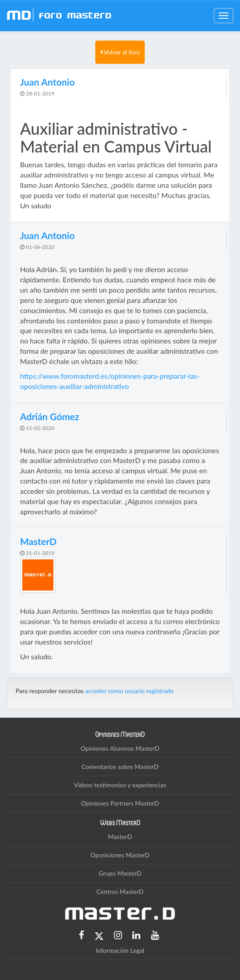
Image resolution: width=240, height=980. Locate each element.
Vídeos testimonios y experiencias (120, 785)
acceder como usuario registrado (129, 691)
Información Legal (120, 950)
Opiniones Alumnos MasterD (120, 748)
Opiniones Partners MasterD (120, 803)
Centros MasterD (120, 891)
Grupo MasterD (120, 873)
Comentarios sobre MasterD (120, 767)
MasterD (120, 837)
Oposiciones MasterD (120, 855)
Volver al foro (120, 52)
